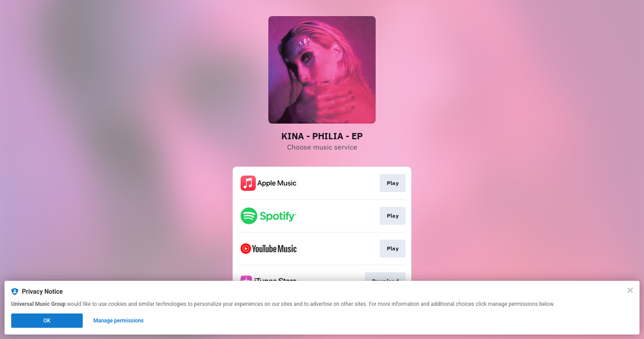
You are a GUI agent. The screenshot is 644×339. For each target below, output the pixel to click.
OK (47, 321)
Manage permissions (119, 321)
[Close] (630, 290)
